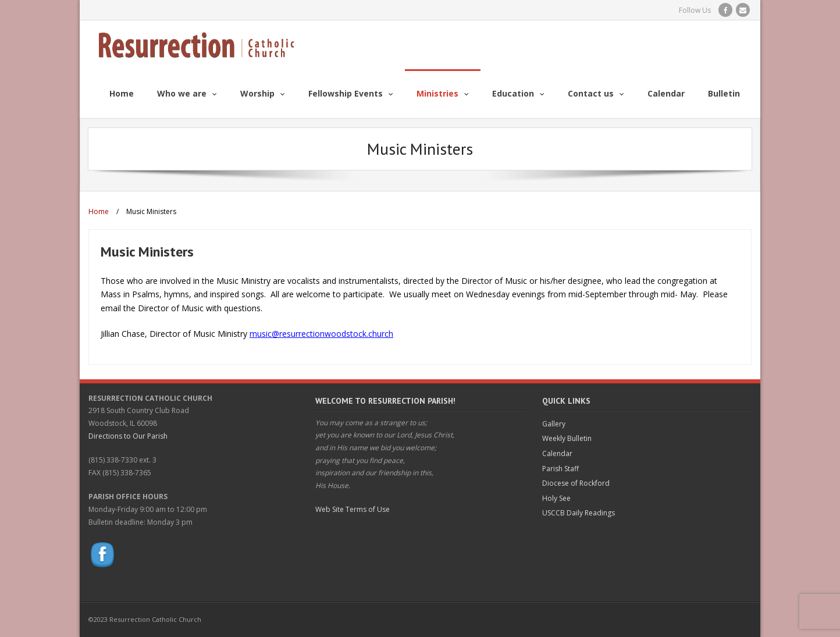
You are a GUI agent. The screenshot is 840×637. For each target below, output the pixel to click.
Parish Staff (560, 469)
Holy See (556, 498)
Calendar (557, 453)
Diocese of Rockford (576, 483)
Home (99, 211)
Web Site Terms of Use (353, 509)
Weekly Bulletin (567, 438)
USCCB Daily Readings (579, 513)
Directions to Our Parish (128, 436)
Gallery (554, 424)
